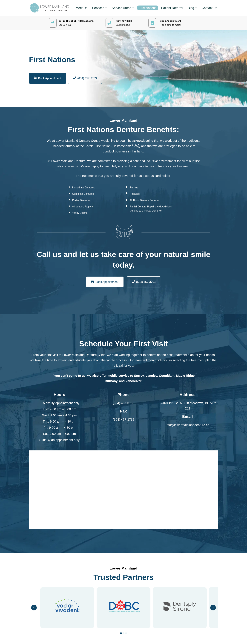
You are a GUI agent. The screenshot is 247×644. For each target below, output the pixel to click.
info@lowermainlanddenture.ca (188, 425)
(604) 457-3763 (124, 403)
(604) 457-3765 (124, 420)
